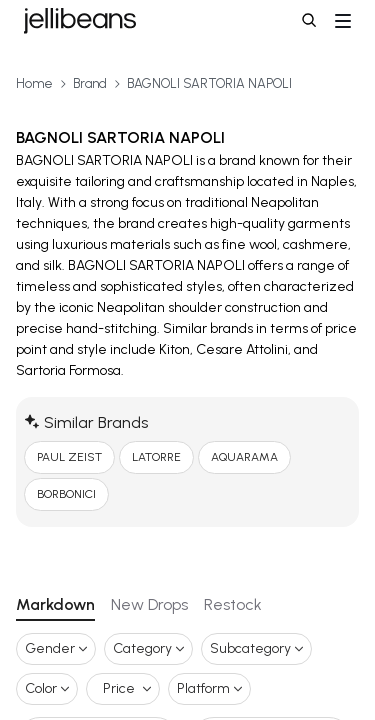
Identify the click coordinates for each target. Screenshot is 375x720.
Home (34, 83)
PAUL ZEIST (69, 457)
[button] (311, 22)
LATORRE (156, 457)
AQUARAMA (244, 457)
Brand (90, 83)
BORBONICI (66, 494)
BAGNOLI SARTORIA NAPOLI (209, 83)
